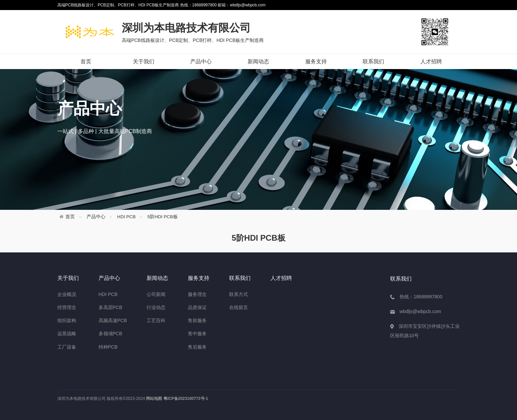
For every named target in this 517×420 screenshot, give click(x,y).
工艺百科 (156, 320)
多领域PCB (111, 334)
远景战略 (67, 334)
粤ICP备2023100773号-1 (186, 399)
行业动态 (156, 307)
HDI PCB (126, 217)
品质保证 (197, 307)
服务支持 (316, 62)
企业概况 (67, 294)
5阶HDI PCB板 (163, 217)
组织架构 (67, 320)
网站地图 (154, 399)
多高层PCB (111, 307)
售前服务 (197, 320)
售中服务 (197, 334)
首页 (86, 62)
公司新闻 (156, 294)
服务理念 (197, 294)
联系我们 (373, 62)
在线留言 (239, 307)
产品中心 (201, 62)
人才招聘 (431, 62)
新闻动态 (258, 62)
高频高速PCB (113, 320)
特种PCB (108, 347)
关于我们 (144, 62)
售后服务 (197, 347)
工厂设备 (67, 347)
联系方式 (239, 294)
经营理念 (67, 307)
